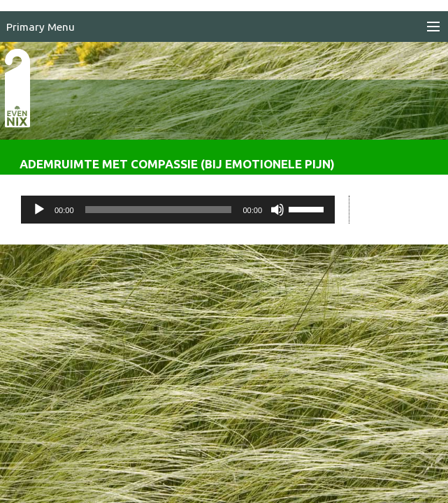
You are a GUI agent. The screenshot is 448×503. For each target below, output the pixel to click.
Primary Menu (41, 27)
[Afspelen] (39, 210)
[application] (178, 210)
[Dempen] (277, 210)
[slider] (159, 210)
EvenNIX (25, 110)
